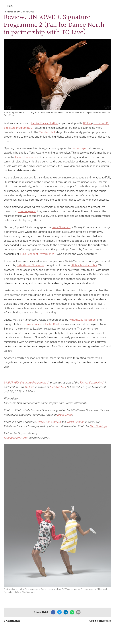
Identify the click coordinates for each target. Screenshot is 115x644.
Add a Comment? (100, 621)
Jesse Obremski (61, 227)
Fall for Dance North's (44, 123)
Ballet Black (53, 324)
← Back (9, 6)
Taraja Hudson (75, 422)
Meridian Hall (47, 132)
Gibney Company (25, 157)
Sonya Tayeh (79, 148)
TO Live (87, 123)
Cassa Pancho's (35, 324)
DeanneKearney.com (16, 438)
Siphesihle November (84, 265)
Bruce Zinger (65, 415)
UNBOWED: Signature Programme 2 (26, 383)
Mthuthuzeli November (31, 265)
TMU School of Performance (37, 254)
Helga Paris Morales (48, 422)
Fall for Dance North (92, 383)
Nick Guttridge (98, 426)
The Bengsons (27, 211)
